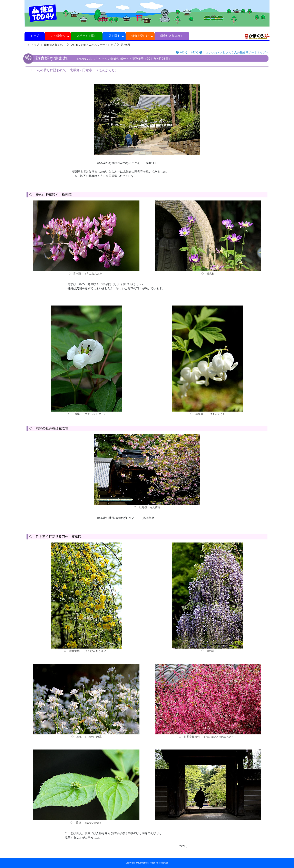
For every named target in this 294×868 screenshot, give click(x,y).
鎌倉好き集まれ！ (172, 36)
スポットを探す (87, 36)
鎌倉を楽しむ (140, 36)
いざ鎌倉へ (58, 36)
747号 (197, 52)
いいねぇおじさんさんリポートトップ (93, 45)
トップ (35, 36)
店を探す (114, 36)
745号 (182, 52)
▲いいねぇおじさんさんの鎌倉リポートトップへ (237, 52)
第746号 (125, 45)
